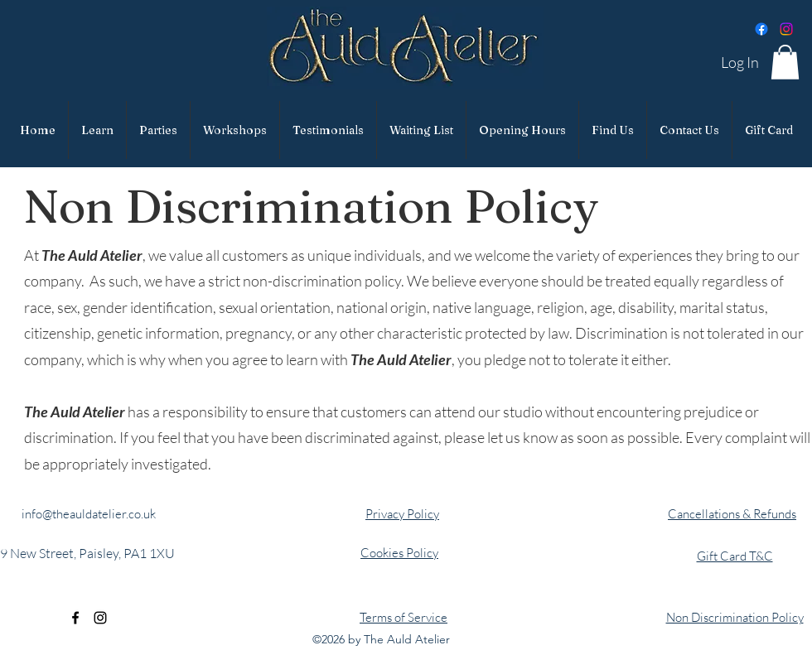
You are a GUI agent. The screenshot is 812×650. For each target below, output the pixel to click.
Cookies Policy (399, 553)
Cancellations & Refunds (732, 514)
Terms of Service (404, 617)
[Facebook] (761, 29)
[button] (785, 62)
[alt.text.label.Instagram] (100, 618)
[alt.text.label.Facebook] (75, 618)
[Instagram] (786, 29)
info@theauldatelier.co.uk (89, 514)
